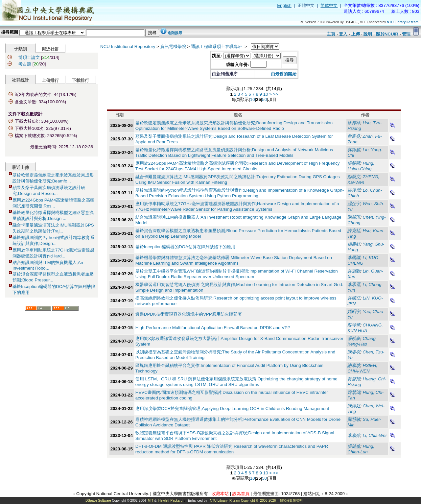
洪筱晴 (354, 163)
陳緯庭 (354, 406)
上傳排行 (50, 80)
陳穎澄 (354, 217)
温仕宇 (354, 204)
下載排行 (81, 80)
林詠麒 (354, 150)
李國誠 (354, 258)
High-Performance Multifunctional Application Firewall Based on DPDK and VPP (213, 328)
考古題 (25, 64)
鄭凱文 (354, 177)
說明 (368, 34)
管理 (406, 34)
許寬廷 (354, 231)
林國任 (354, 298)
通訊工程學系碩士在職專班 (217, 47)
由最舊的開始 (284, 74)
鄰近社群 (50, 49)
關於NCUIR (387, 34)
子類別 (21, 49)
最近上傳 (20, 168)
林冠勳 (354, 271)
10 (266, 94)
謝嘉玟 (354, 365)
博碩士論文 (29, 57)
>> (276, 94)
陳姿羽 (354, 352)
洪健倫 (354, 446)
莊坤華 (354, 325)
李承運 (354, 285)
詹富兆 (354, 136)
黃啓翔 (354, 379)
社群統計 (20, 80)
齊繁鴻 (354, 392)
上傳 (356, 34)
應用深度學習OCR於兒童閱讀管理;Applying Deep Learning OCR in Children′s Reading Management (232, 408)
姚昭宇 (354, 312)
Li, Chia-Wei (375, 435)
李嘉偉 (354, 435)
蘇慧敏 (354, 419)
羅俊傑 (354, 190)
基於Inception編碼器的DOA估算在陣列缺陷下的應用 (185, 247)
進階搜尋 (175, 33)
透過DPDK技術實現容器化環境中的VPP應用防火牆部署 (189, 314)
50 (264, 99)
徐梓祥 (354, 123)
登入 (343, 34)
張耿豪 (354, 338)
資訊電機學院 (173, 47)
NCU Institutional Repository (128, 47)
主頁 (331, 34)
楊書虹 (354, 244)
